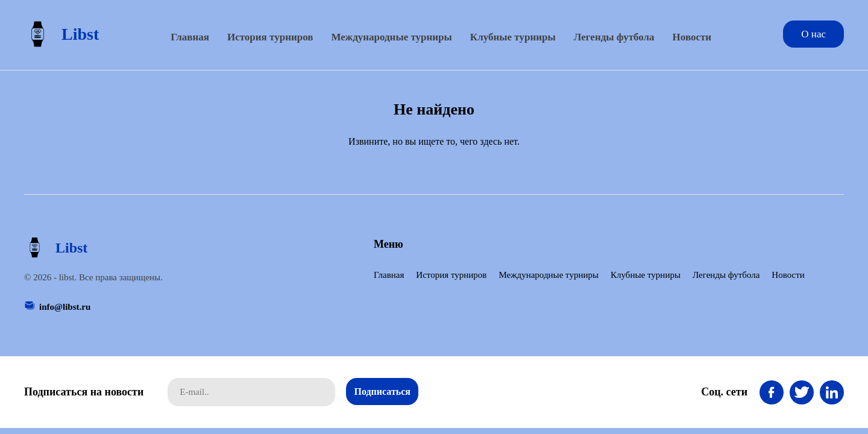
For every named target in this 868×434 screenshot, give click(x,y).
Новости (692, 37)
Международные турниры (391, 37)
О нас (813, 34)
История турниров (270, 37)
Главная (190, 37)
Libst (61, 34)
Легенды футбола (614, 37)
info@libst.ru (65, 307)
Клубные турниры (513, 37)
